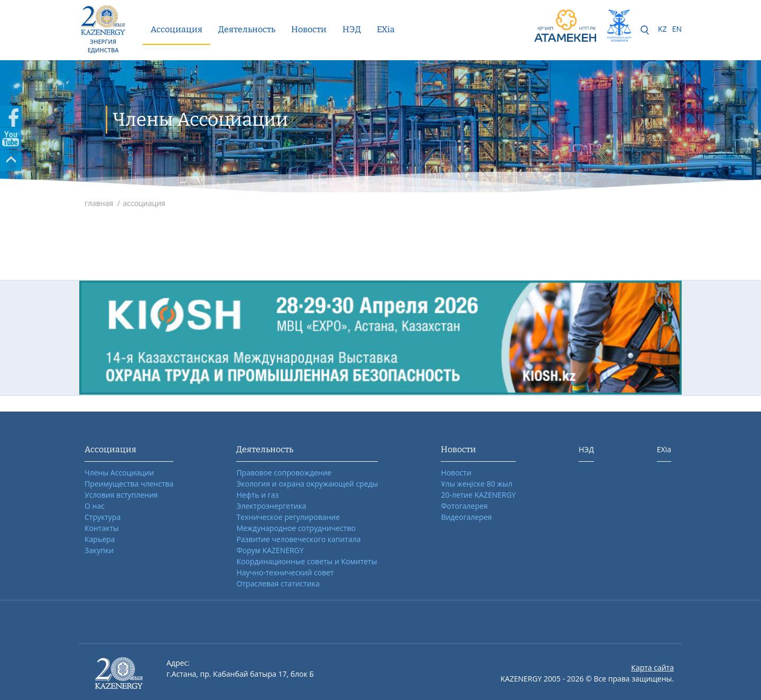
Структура (103, 517)
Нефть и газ (257, 495)
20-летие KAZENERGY (478, 495)
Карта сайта (652, 668)
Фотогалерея (464, 506)
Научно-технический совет (285, 572)
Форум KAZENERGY (270, 550)
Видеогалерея (466, 517)
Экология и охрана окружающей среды (307, 484)
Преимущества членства (129, 484)
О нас (95, 506)
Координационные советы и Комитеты (307, 561)
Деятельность (247, 29)
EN (677, 29)
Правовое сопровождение (284, 473)
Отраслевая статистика (278, 584)
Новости (309, 29)
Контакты (102, 528)
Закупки (99, 550)
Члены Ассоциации (119, 473)
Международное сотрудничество (296, 528)
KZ (662, 29)
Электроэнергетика (271, 506)
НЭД (352, 29)
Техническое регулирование (288, 517)
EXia (386, 29)
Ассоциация (177, 29)
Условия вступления (121, 495)
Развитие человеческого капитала (298, 539)
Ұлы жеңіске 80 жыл (476, 484)
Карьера (100, 539)
